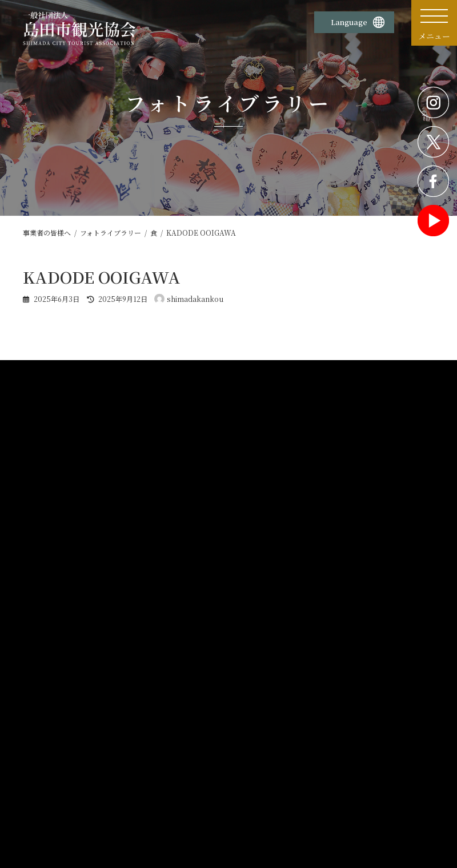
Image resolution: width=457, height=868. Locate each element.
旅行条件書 (253, 773)
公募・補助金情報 (341, 574)
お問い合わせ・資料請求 (272, 730)
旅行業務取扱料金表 (265, 759)
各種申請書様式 (57, 674)
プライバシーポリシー (166, 745)
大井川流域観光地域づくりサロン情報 (371, 681)
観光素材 (186, 574)
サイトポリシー (156, 730)
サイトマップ (359, 745)
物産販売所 (47, 759)
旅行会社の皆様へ (197, 649)
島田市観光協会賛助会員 (374, 730)
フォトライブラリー (200, 609)
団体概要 (44, 730)
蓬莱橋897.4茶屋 (63, 801)
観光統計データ (197, 674)
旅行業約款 (253, 745)
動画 (178, 622)
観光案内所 (47, 745)
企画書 (181, 595)
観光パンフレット (197, 636)
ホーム (43, 574)
